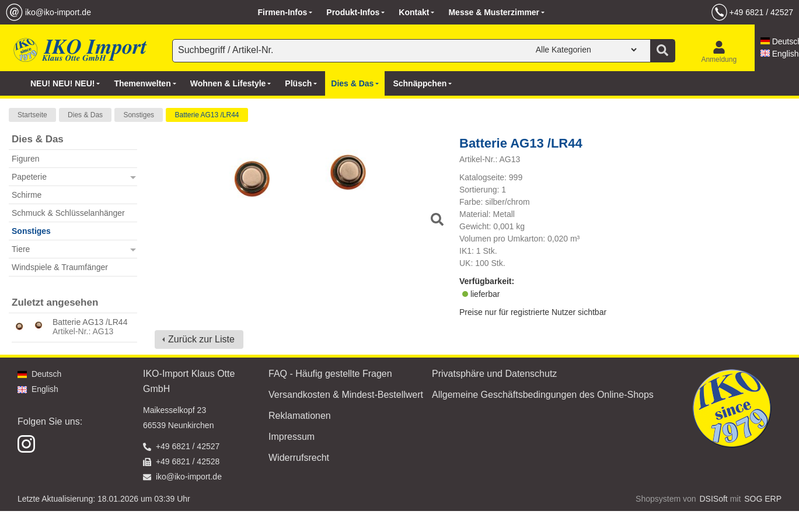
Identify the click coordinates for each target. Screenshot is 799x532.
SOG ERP (763, 499)
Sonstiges (139, 115)
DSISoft (714, 499)
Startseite (32, 115)
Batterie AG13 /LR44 (207, 115)
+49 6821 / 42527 (761, 12)
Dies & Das (85, 115)
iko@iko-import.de (58, 12)
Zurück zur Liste (201, 339)
